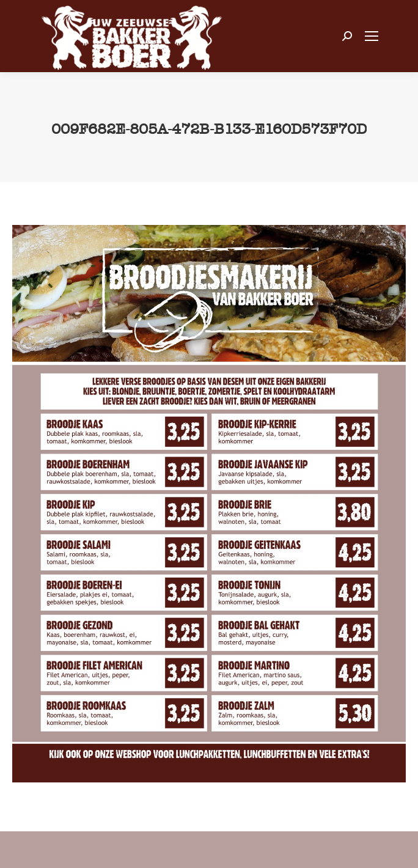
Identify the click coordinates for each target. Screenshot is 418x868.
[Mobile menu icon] (372, 36)
